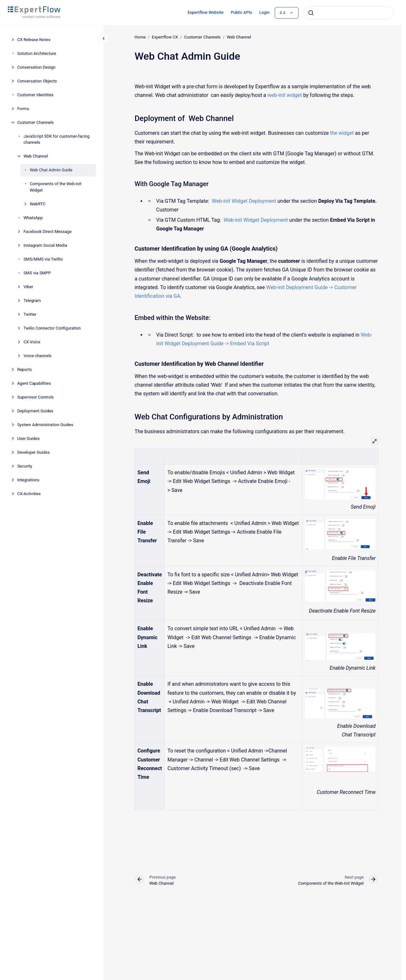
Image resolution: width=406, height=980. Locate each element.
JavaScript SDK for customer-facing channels (56, 139)
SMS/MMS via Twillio (43, 259)
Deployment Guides (35, 411)
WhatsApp (33, 218)
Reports (25, 370)
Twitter (30, 314)
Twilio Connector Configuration (52, 328)
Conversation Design (36, 67)
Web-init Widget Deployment (244, 201)
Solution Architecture (37, 53)
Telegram (32, 301)
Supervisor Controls (36, 397)
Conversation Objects (37, 81)
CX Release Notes (34, 40)
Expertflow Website (205, 12)
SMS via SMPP (37, 273)
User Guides (29, 438)
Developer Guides (34, 452)
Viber (28, 287)
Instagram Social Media (45, 245)
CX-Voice (32, 342)
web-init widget (285, 95)
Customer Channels (36, 122)
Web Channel (36, 156)
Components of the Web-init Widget (56, 187)
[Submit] (311, 13)
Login (264, 12)
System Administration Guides (45, 425)
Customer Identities (35, 95)
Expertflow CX (165, 37)
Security (25, 466)
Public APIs (242, 12)
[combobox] (349, 13)
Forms (23, 109)
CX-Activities (29, 494)
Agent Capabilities (34, 383)
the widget (342, 133)
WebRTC (38, 204)
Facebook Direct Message (48, 232)
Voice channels (38, 356)
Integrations (28, 480)
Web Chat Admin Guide (51, 170)
